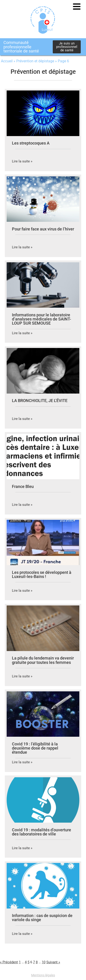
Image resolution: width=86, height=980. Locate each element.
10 (44, 962)
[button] (77, 7)
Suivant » (53, 962)
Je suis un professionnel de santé (67, 47)
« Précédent (9, 962)
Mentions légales (43, 975)
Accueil (7, 61)
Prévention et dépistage (35, 61)
